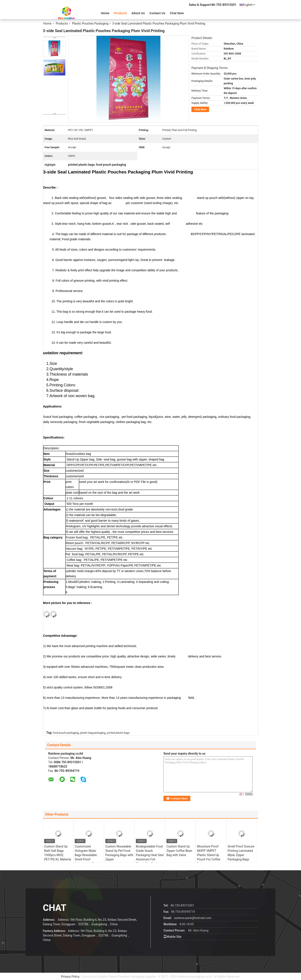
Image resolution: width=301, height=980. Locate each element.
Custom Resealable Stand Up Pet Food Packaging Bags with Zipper (119, 853)
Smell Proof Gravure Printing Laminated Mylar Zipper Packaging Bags (241, 853)
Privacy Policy (70, 977)
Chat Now (177, 13)
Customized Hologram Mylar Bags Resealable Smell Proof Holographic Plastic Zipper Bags (88, 857)
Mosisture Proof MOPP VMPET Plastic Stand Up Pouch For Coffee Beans (209, 855)
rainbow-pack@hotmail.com (193, 918)
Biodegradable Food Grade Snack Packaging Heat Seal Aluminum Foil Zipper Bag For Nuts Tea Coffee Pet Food (150, 857)
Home (105, 13)
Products (120, 13)
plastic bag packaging (93, 733)
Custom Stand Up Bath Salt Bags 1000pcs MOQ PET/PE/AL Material (58, 853)
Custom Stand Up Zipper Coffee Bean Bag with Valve (179, 851)
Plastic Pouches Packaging (90, 23)
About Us (138, 13)
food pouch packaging (66, 733)
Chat (55, 908)
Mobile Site (172, 937)
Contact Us (157, 13)
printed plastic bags (118, 733)
